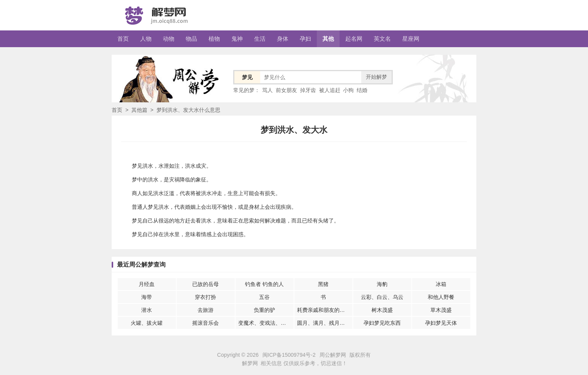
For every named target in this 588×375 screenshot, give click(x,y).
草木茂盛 (441, 310)
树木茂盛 (382, 310)
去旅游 (205, 310)
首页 (123, 39)
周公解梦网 (333, 355)
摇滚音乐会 (205, 323)
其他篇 (139, 110)
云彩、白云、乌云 (382, 297)
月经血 (147, 284)
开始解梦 (376, 77)
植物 (214, 39)
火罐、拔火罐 (147, 323)
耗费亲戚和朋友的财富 (324, 310)
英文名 (382, 39)
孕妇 (305, 39)
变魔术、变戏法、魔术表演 (266, 323)
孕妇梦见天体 (441, 323)
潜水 (147, 310)
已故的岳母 (205, 284)
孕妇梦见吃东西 (382, 323)
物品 (191, 39)
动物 (169, 39)
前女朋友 (286, 90)
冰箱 (441, 284)
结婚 (362, 90)
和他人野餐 (441, 297)
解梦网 (250, 363)
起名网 (354, 39)
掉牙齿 (308, 90)
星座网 (411, 39)
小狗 (348, 90)
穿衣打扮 (205, 297)
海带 (147, 297)
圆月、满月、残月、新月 (325, 323)
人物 (146, 39)
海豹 (382, 284)
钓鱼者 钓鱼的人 (264, 284)
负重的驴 (264, 310)
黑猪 (323, 284)
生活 (260, 39)
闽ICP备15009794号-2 (289, 355)
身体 (283, 39)
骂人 (267, 90)
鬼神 (237, 39)
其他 (328, 39)
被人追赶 (330, 90)
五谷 (264, 297)
